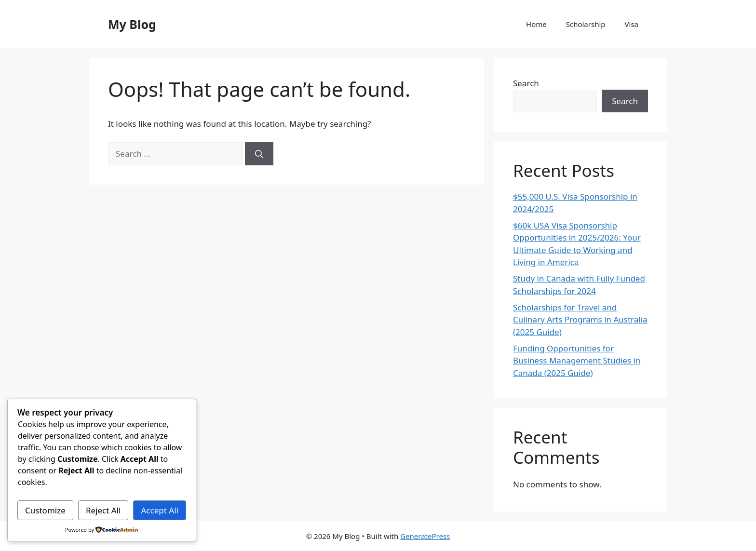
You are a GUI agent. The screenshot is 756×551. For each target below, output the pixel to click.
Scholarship (586, 24)
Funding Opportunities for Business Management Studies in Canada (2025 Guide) (577, 361)
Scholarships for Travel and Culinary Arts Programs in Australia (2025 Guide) (580, 320)
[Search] (259, 154)
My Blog (132, 24)
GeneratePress (425, 536)
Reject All (103, 510)
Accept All (160, 510)
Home (536, 24)
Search (526, 83)
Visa (632, 24)
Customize (45, 510)
